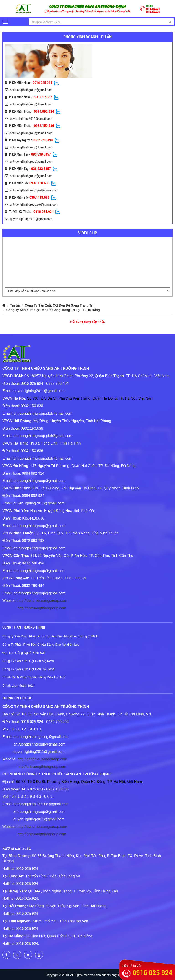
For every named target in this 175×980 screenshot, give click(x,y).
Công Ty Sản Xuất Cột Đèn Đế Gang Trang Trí (59, 305)
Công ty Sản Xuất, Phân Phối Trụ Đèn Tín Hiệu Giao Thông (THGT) (50, 636)
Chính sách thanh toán (18, 686)
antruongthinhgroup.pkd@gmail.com (31, 190)
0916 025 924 (152, 973)
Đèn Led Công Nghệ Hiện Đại (23, 653)
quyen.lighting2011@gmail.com (28, 119)
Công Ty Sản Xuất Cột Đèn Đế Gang (28, 669)
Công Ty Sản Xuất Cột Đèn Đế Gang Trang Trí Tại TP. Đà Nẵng (53, 310)
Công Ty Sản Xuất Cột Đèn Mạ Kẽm (28, 661)
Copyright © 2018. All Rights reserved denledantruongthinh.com (87, 975)
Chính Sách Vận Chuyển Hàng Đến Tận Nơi (34, 677)
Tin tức (15, 305)
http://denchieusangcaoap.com (42, 601)
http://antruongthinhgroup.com (42, 608)
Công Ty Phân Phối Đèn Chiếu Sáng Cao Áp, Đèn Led (41, 645)
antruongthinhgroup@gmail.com (29, 90)
